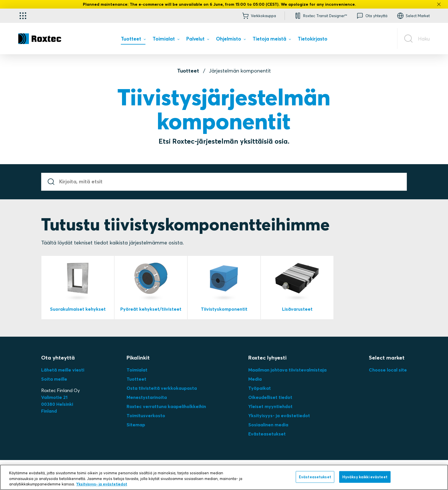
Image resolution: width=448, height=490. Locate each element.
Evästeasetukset (267, 434)
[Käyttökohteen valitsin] (23, 16)
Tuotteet (188, 71)
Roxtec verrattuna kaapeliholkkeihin (166, 406)
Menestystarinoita (147, 397)
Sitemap (136, 425)
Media (255, 379)
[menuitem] (133, 40)
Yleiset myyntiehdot (270, 406)
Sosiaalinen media (268, 425)
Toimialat (137, 370)
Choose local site (388, 370)
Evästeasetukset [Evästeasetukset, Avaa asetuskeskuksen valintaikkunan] (315, 477)
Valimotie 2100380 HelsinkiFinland (57, 404)
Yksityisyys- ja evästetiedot (279, 415)
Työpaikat (260, 388)
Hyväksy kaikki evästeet (365, 477)
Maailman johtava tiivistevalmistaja (287, 370)
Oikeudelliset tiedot (270, 397)
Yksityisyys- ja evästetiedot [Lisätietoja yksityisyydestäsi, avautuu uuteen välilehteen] (102, 484)
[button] (320, 16)
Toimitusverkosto (146, 415)
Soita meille (54, 379)
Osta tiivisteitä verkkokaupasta (162, 388)
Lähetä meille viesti (63, 370)
